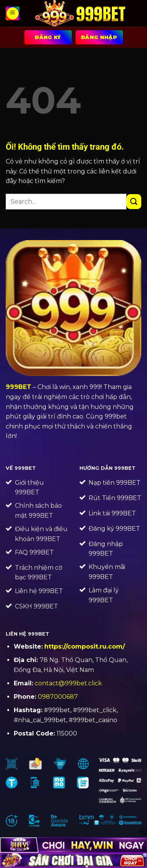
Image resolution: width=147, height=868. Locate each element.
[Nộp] (134, 202)
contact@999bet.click (68, 683)
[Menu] (13, 13)
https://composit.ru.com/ (85, 647)
